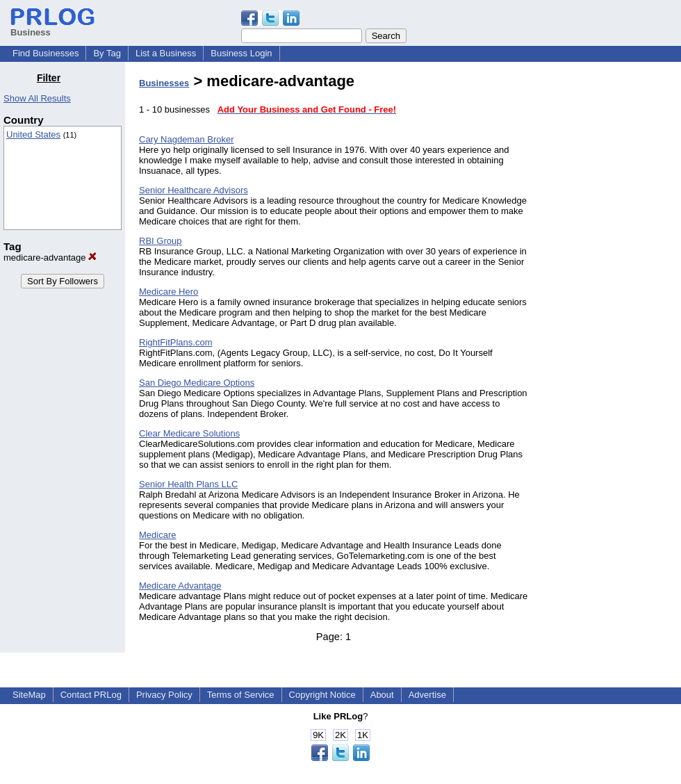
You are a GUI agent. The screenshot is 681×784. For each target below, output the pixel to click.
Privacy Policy (164, 695)
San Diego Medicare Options (197, 383)
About (382, 695)
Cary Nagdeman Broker (187, 139)
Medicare (157, 535)
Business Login (241, 53)
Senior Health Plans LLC (188, 484)
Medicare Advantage (180, 586)
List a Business (166, 53)
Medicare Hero (169, 292)
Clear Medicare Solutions (189, 433)
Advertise (427, 695)
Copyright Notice (322, 695)
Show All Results (37, 98)
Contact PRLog (91, 695)
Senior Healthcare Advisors (194, 190)
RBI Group (160, 241)
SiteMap (29, 695)
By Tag (107, 53)
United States (33, 134)
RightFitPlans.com (175, 342)
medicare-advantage (50, 258)
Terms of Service (241, 695)
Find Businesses (46, 53)
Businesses (164, 83)
